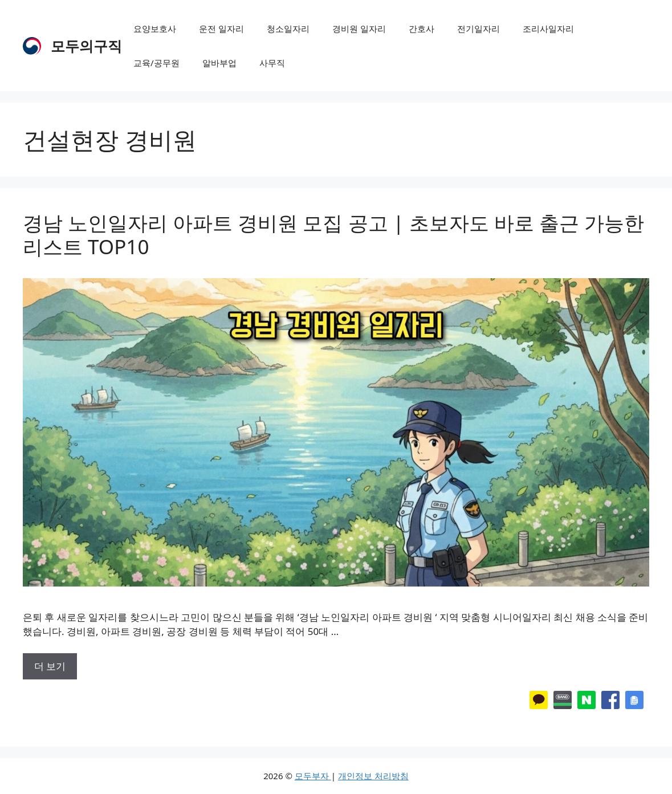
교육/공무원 (156, 63)
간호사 (421, 28)
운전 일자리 (221, 28)
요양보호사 (155, 28)
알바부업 (219, 63)
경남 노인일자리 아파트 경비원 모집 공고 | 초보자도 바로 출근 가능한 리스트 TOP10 (333, 235)
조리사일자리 (548, 28)
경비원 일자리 (359, 28)
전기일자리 (478, 28)
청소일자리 (288, 28)
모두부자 (313, 776)
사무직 (272, 63)
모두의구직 (86, 46)
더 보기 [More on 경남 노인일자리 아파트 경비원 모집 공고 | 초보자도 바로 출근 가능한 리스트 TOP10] (50, 666)
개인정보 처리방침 (373, 776)
